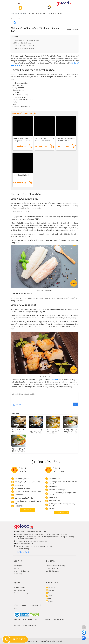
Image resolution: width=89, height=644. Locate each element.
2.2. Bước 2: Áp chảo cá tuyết (24, 48)
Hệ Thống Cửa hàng (44, 462)
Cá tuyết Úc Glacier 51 (21, 175)
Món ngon (23, 13)
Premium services (20, 587)
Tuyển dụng (18, 574)
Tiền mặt (24, 624)
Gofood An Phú (55, 501)
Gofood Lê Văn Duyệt (57, 490)
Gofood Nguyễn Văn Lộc (24, 498)
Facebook (50, 587)
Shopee (50, 601)
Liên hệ (17, 568)
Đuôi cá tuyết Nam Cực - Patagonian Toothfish (23, 139)
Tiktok (49, 596)
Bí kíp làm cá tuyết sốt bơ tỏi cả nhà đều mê (53, 431)
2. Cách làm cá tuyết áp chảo (22, 43)
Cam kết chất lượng (52, 571)
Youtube (50, 593)
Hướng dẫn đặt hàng (53, 568)
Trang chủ (14, 13)
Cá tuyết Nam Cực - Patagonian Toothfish (44, 139)
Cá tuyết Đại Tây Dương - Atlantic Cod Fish (66, 139)
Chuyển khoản (32, 624)
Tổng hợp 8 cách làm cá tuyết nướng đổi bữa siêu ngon (36, 432)
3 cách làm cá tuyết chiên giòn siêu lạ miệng (19, 431)
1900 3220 (23, 552)
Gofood (55, 380)
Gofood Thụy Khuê (22, 479)
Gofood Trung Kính (22, 488)
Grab (49, 598)
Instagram (50, 590)
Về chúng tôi (18, 566)
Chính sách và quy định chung (55, 566)
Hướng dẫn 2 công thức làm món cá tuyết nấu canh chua (19, 451)
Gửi (75, 404)
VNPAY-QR (17, 624)
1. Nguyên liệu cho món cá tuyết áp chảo (26, 40)
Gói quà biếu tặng (20, 590)
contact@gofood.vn (27, 544)
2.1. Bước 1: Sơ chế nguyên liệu (25, 45)
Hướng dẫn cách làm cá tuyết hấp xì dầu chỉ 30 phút (70, 432)
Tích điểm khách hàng (21, 593)
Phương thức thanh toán (22, 571)
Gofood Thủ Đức (55, 479)
